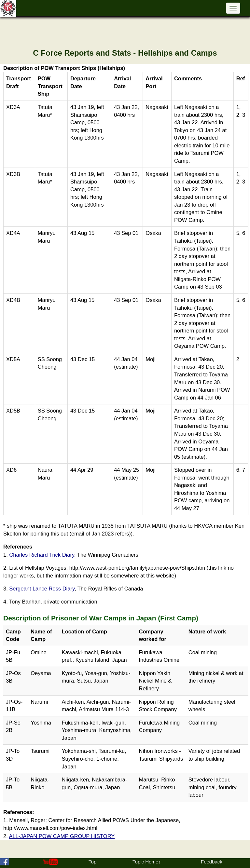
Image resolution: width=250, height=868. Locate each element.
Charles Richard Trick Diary (42, 555)
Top (92, 862)
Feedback (212, 862)
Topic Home (145, 862)
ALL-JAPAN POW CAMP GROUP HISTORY (62, 836)
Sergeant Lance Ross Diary (42, 589)
